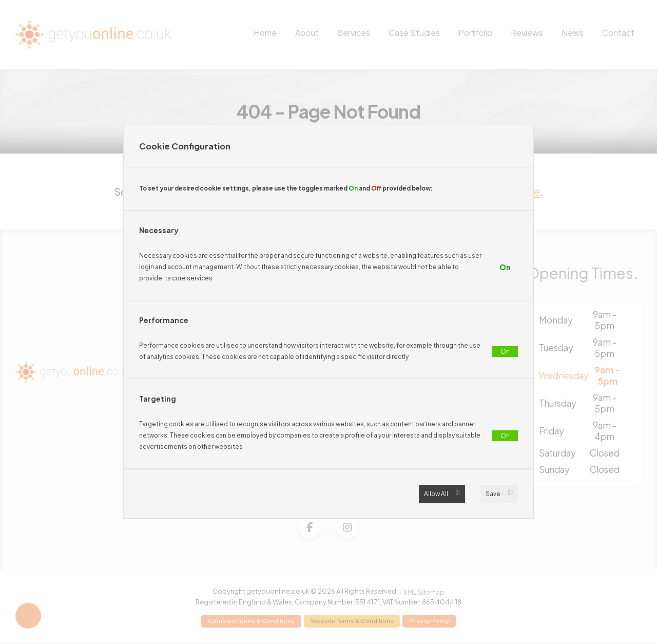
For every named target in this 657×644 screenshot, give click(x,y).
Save (499, 497)
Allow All (441, 497)
